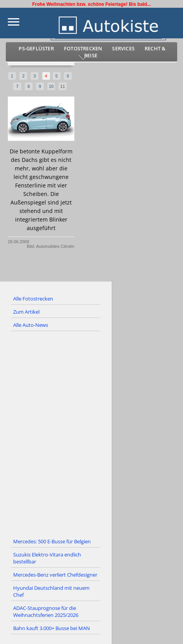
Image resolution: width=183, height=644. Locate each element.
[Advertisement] (91, 433)
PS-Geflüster (36, 48)
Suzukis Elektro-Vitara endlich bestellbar (47, 558)
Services (123, 48)
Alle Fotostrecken (33, 299)
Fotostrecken (83, 48)
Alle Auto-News (31, 325)
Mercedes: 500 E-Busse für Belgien (52, 541)
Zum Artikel (26, 312)
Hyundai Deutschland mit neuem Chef (51, 591)
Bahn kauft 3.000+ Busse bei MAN (52, 628)
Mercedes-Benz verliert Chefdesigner (55, 575)
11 (62, 86)
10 (51, 86)
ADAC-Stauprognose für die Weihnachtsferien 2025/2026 (46, 611)
